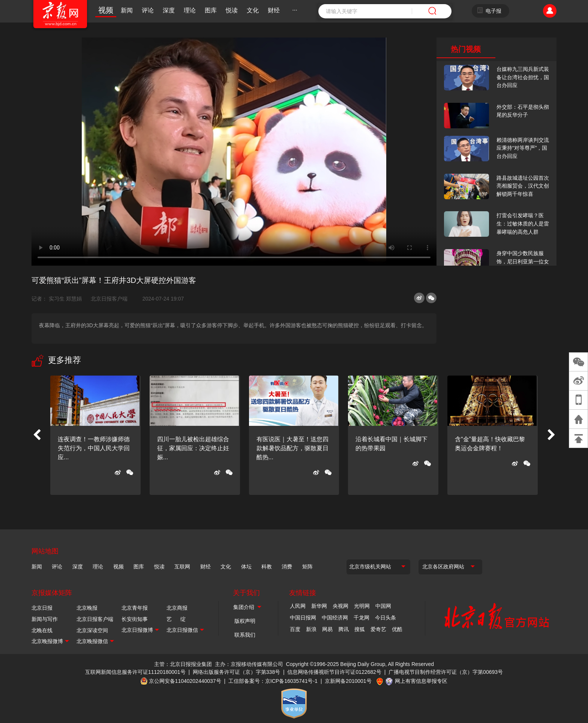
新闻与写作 (45, 619)
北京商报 (177, 608)
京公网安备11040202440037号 (185, 681)
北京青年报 (135, 608)
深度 (169, 10)
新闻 (127, 10)
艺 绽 (176, 619)
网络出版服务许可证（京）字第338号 (236, 672)
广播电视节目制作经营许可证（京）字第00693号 (446, 672)
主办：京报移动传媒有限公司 (249, 664)
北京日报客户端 (109, 299)
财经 (274, 10)
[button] (37, 435)
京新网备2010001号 (348, 681)
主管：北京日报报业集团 (183, 664)
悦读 (232, 10)
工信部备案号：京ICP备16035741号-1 (273, 681)
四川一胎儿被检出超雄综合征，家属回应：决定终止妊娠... (193, 448)
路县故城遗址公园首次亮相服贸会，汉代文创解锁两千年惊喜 (523, 186)
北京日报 (42, 608)
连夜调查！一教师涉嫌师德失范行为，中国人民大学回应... (94, 448)
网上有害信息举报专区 (421, 681)
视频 (106, 10)
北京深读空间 (92, 630)
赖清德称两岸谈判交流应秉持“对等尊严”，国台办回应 (523, 148)
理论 (190, 10)
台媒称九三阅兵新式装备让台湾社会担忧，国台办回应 (523, 77)
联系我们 (245, 635)
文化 (253, 10)
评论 (148, 10)
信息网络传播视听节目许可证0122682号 (334, 672)
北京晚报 (87, 608)
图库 (211, 10)
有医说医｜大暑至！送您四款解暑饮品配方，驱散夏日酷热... (292, 448)
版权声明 (245, 621)
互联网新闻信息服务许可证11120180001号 (135, 672)
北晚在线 (42, 630)
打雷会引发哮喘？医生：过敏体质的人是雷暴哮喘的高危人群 (523, 223)
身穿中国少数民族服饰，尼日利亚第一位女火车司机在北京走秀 (523, 261)
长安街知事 (135, 619)
